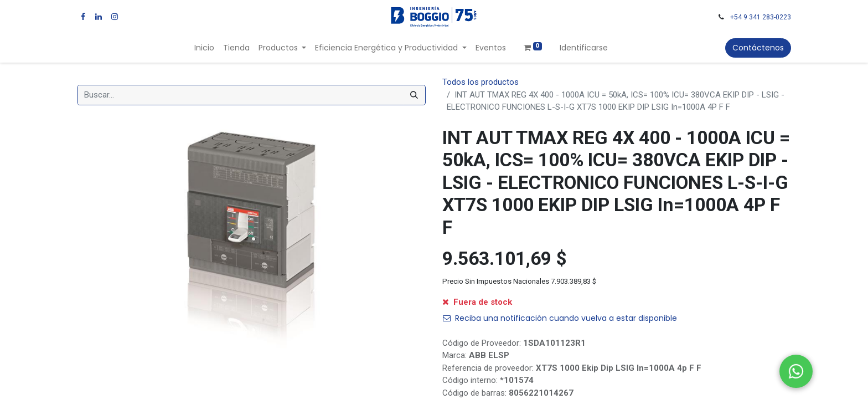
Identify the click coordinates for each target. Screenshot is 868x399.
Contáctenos (758, 48)
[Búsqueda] (414, 95)
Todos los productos (480, 82)
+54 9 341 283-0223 (761, 17)
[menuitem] (204, 48)
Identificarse (584, 48)
